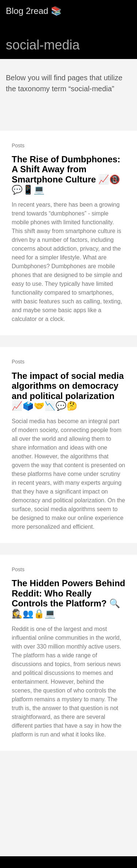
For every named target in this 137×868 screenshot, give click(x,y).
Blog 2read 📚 (34, 11)
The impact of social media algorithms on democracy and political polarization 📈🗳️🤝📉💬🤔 (68, 391)
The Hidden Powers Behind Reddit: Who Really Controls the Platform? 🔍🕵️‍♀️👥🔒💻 (68, 598)
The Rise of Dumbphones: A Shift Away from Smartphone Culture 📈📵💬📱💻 (66, 174)
